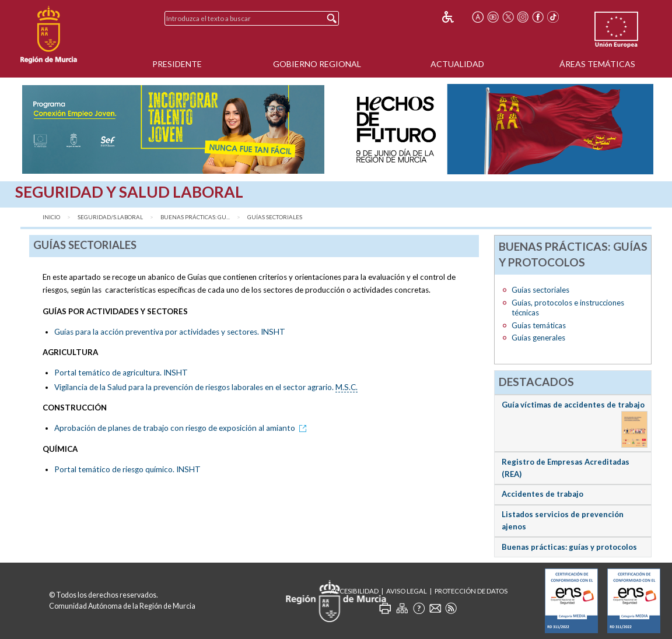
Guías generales (538, 338)
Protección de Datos (471, 591)
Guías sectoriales (275, 217)
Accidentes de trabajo (542, 494)
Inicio (51, 217)
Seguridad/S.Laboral (110, 217)
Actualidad (457, 64)
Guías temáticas (539, 325)
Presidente (177, 64)
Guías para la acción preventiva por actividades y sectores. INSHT (170, 332)
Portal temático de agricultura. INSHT (121, 373)
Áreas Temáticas (597, 64)
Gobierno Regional (317, 64)
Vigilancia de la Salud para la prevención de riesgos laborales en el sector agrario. (206, 387)
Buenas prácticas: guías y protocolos (569, 547)
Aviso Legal (407, 591)
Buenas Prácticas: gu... (195, 217)
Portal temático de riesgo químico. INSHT (127, 469)
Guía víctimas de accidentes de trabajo (573, 405)
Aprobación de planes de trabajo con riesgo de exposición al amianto (182, 428)
